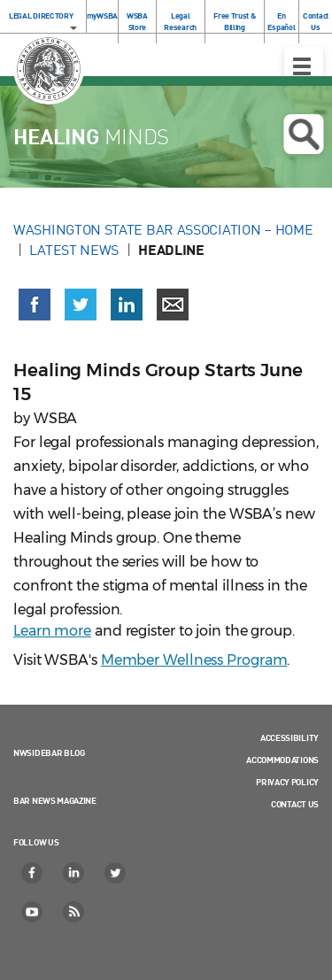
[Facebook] (33, 873)
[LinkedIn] (74, 873)
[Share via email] (173, 305)
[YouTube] (33, 912)
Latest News (74, 250)
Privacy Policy (287, 782)
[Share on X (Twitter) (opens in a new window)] (81, 305)
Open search (303, 135)
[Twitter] (116, 873)
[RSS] (74, 912)
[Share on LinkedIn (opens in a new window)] (127, 305)
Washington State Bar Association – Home (165, 229)
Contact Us (316, 21)
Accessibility (290, 737)
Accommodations (282, 760)
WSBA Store (137, 21)
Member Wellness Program (194, 660)
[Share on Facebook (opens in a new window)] (35, 305)
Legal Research (180, 21)
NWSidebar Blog (49, 752)
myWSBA (102, 15)
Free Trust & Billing (234, 21)
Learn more (52, 631)
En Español (281, 21)
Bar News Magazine (55, 800)
